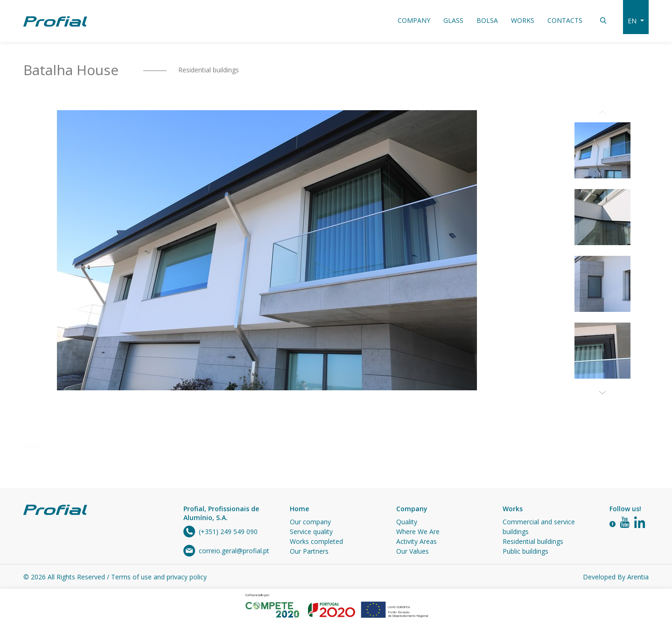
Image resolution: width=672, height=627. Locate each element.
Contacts (565, 20)
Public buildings (525, 551)
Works (523, 20)
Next (602, 390)
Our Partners (309, 551)
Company (414, 20)
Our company (310, 522)
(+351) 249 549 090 (228, 532)
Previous (602, 110)
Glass (453, 20)
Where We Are (418, 532)
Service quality (311, 532)
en (633, 21)
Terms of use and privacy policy (159, 577)
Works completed (316, 541)
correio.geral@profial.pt (234, 551)
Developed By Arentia (616, 577)
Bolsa (487, 20)
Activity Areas (416, 541)
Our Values (413, 551)
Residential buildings (209, 70)
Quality (407, 522)
